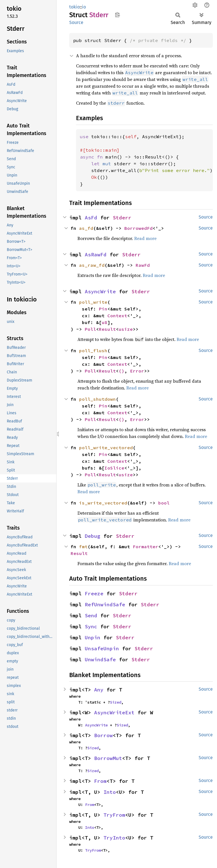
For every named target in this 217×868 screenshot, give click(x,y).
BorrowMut (108, 758)
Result (107, 329)
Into (110, 792)
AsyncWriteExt (114, 712)
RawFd (143, 265)
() (121, 371)
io (84, 7)
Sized (116, 702)
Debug (93, 536)
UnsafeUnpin (102, 648)
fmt (83, 547)
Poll (90, 329)
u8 (105, 322)
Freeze (94, 593)
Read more (145, 238)
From (100, 781)
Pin (103, 309)
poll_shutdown (97, 399)
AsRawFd (96, 255)
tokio (74, 7)
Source (76, 22)
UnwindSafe (100, 659)
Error (137, 371)
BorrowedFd (138, 228)
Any (99, 690)
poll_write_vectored (106, 448)
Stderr (122, 218)
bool (164, 503)
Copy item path (117, 15)
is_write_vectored (103, 503)
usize (126, 329)
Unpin (93, 637)
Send (91, 615)
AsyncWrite (100, 291)
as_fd (86, 228)
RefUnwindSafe (105, 604)
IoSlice (114, 468)
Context (117, 316)
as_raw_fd (92, 265)
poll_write (93, 302)
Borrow (103, 735)
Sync (91, 626)
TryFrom (114, 815)
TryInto (114, 838)
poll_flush (93, 351)
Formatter (146, 547)
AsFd (91, 218)
